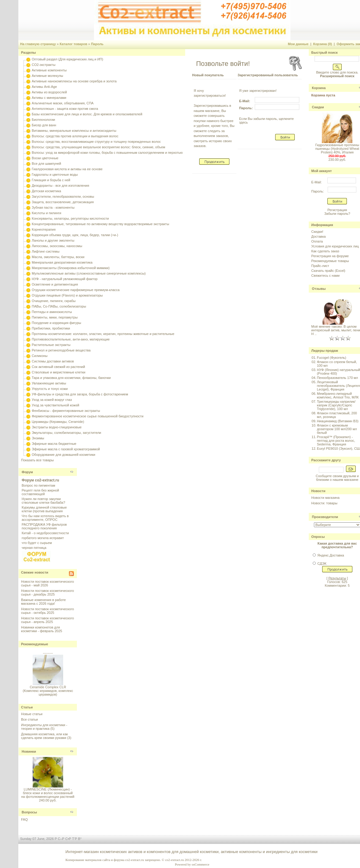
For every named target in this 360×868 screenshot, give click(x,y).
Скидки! (317, 232)
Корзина (319, 88)
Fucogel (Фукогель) (332, 358)
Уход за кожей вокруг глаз (52, 400)
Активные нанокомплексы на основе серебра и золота (74, 81)
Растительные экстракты (51, 345)
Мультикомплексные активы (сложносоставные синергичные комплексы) (89, 273)
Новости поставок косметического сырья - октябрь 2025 (47, 611)
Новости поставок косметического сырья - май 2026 (47, 583)
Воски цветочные (45, 158)
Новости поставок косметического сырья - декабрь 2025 (47, 592)
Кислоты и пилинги (47, 213)
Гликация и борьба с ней (51, 180)
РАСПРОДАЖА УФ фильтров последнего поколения (44, 526)
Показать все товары (37, 460)
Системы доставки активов (53, 361)
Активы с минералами (49, 98)
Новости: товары (324, 503)
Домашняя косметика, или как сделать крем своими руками (44, 736)
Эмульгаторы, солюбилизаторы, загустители (66, 433)
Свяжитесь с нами (325, 276)
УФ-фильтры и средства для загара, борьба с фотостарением (80, 394)
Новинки (29, 751)
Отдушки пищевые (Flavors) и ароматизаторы (67, 295)
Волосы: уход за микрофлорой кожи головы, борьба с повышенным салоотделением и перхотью (107, 153)
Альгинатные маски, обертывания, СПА (63, 103)
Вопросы (29, 812)
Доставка (318, 236)
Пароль (97, 44)
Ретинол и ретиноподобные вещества (61, 350)
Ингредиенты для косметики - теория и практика (44, 727)
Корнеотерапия (44, 229)
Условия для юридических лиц (335, 246)
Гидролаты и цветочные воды (55, 175)
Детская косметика (46, 191)
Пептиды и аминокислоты (52, 312)
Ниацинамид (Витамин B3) (338, 421)
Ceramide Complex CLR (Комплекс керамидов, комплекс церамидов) (48, 693)
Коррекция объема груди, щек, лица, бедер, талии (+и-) (75, 235)
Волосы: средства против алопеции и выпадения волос (75, 136)
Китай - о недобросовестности (45, 533)
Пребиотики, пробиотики (51, 328)
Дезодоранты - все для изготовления (60, 185)
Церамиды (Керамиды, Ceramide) (58, 422)
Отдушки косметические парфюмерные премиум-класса (76, 290)
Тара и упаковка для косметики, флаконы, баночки (71, 378)
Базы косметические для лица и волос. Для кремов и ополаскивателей (87, 114)
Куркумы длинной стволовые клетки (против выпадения (44, 509)
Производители (325, 517)
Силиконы (40, 356)
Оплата (317, 241)
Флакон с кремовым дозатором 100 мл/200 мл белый (337, 429)
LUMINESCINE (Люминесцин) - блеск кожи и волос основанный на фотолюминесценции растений (48, 793)
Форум (27, 472)
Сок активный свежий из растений (58, 367)
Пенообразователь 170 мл (338, 378)
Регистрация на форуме (330, 256)
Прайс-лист (320, 266)
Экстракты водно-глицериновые (57, 427)
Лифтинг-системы (46, 251)
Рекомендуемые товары (330, 261)
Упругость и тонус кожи (50, 389)
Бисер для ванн (44, 125)
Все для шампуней (46, 164)
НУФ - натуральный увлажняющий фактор (65, 279)
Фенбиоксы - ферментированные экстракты (66, 411)
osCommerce (200, 864)
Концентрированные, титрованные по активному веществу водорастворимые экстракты (100, 224)
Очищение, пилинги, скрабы (54, 301)
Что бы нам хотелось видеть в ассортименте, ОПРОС (45, 518)
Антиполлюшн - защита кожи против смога (65, 109)
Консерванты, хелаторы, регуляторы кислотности (70, 218)
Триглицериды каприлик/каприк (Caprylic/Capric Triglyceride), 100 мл (336, 405)
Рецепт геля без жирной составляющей (40, 492)
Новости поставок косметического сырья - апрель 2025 (47, 620)
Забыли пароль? (337, 214)
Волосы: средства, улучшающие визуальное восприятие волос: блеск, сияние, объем (98, 147)
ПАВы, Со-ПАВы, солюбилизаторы (59, 306)
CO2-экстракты (43, 65)
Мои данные (298, 44)
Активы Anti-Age (44, 87)
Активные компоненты (49, 70)
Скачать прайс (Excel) (328, 271)
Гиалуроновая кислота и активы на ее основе (67, 169)
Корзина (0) (322, 44)
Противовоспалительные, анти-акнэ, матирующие (71, 339)
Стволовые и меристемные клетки (59, 372)
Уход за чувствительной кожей (56, 405)
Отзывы (319, 289)
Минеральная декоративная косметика (62, 262)
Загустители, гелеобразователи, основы (63, 196)
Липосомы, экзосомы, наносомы (57, 246)
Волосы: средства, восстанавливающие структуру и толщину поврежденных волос (96, 142)
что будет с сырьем (37, 543)
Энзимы (38, 438)
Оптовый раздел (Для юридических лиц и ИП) (67, 59)
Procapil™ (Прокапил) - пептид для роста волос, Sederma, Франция (336, 441)
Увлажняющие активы (49, 383)
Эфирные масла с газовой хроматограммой (66, 449)
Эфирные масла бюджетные (54, 444)
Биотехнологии (43, 120)
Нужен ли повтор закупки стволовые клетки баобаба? (43, 501)
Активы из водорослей (49, 92)
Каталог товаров (73, 44)
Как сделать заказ (325, 251)
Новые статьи (32, 714)
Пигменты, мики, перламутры (55, 317)
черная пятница (34, 548)
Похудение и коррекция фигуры (56, 323)
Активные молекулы (47, 76)
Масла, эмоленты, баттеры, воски (58, 257)
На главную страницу (38, 44)
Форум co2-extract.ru (40, 480)
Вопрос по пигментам (38, 485)
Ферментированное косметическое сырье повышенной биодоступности (88, 416)
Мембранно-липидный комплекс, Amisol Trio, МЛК (338, 395)
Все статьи (29, 719)
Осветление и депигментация (55, 284)
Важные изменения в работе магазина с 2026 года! (43, 602)
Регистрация (337, 210)
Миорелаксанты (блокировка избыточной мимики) (71, 268)
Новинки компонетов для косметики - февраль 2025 (42, 629)
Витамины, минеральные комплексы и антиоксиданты (74, 131)
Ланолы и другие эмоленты (53, 240)
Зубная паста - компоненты (53, 207)
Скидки (318, 107)
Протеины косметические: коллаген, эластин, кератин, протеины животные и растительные (103, 334)
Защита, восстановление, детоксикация (63, 202)
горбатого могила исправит (43, 538)
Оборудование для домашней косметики (63, 455)
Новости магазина (325, 498)
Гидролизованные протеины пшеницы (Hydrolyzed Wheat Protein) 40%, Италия (337, 149)
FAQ (24, 819)
